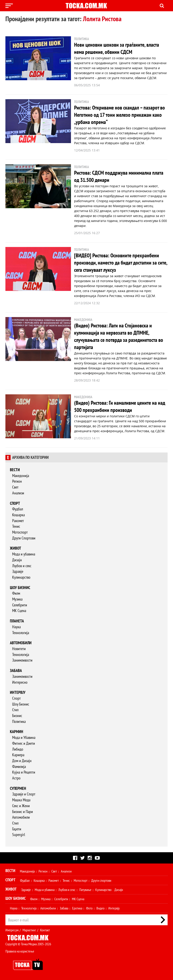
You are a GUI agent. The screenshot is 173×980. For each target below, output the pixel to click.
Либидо (18, 749)
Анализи (18, 493)
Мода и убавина (24, 554)
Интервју (18, 692)
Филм (16, 593)
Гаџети (17, 829)
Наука (16, 627)
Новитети (19, 649)
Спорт (15, 503)
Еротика (77, 908)
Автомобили (21, 643)
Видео (100, 908)
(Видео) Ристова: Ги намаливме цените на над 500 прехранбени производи (120, 406)
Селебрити (20, 605)
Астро (16, 778)
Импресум (12, 930)
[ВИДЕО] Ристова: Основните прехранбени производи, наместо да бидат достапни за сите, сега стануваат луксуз (121, 263)
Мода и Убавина (24, 737)
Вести (15, 470)
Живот (16, 548)
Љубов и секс (22, 566)
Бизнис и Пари (23, 812)
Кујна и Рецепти (24, 772)
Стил (15, 710)
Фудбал (18, 509)
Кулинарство (21, 577)
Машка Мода (21, 800)
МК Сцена (19, 611)
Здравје (18, 571)
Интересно (20, 682)
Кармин (17, 732)
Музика (17, 599)
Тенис (16, 526)
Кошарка (18, 515)
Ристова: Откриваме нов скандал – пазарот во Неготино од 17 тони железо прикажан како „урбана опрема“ (120, 115)
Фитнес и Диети (24, 743)
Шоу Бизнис (21, 704)
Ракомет (18, 521)
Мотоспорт (20, 532)
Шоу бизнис (20, 588)
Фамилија (19, 766)
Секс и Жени (21, 806)
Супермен (18, 788)
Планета (17, 621)
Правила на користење (20, 951)
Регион (17, 481)
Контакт (45, 930)
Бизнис (17, 716)
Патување (85, 890)
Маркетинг (29, 930)
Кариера (18, 755)
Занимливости (22, 660)
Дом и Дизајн (22, 761)
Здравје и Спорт (24, 794)
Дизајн (17, 560)
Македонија (21, 476)
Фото (89, 908)
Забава (16, 670)
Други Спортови (24, 538)
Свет (15, 487)
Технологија (21, 633)
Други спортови (101, 880)
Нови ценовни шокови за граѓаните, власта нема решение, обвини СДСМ (117, 48)
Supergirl (19, 835)
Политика (19, 721)
